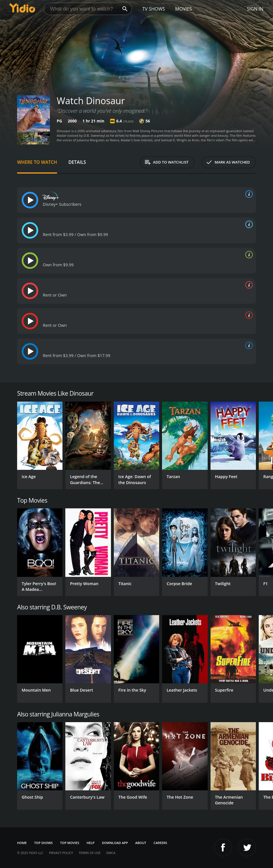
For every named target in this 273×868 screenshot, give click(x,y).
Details (77, 162)
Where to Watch (37, 162)
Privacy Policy (61, 853)
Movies (184, 9)
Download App (115, 843)
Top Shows (44, 843)
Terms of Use (90, 853)
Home (22, 843)
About (141, 843)
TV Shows (154, 9)
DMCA (111, 853)
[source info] (248, 194)
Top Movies (70, 843)
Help (91, 843)
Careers (160, 843)
